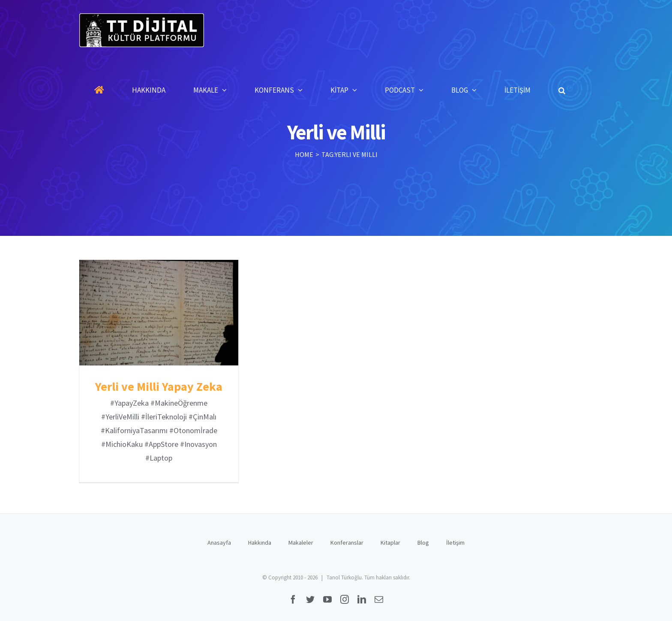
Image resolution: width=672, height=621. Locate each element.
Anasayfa (219, 543)
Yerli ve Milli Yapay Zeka (159, 386)
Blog (423, 543)
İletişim (455, 543)
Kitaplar (390, 543)
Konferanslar (347, 543)
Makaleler (301, 543)
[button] (562, 90)
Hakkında (260, 543)
